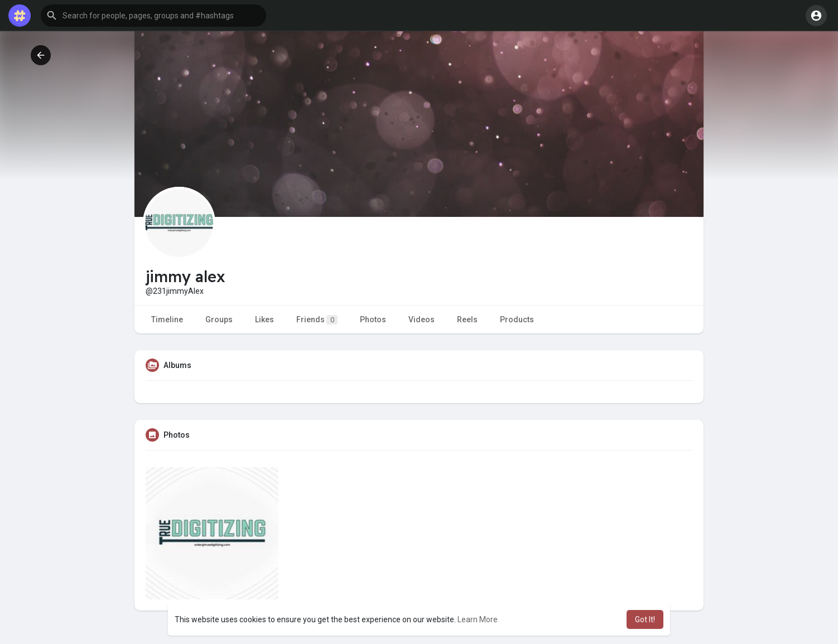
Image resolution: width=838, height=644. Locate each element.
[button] (153, 16)
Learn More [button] (478, 619)
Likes (264, 319)
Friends (317, 320)
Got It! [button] (645, 619)
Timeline (167, 319)
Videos (422, 319)
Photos (373, 319)
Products (517, 319)
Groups (219, 319)
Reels (467, 319)
